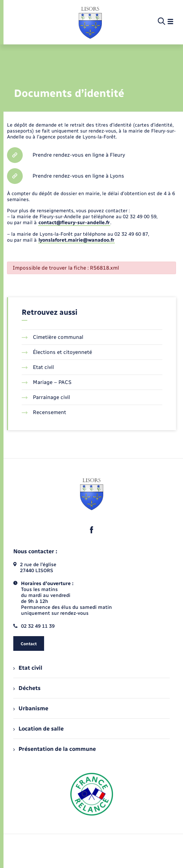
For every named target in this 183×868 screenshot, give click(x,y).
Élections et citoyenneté (57, 352)
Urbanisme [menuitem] (31, 708)
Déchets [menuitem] (27, 688)
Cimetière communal (52, 337)
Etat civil (38, 367)
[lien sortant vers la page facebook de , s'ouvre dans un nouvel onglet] (92, 530)
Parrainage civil (46, 397)
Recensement (44, 412)
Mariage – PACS (47, 382)
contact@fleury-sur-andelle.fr (74, 223)
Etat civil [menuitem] (28, 668)
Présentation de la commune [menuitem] (55, 749)
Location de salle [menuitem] (38, 729)
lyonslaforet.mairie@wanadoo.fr (76, 240)
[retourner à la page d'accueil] (90, 22)
